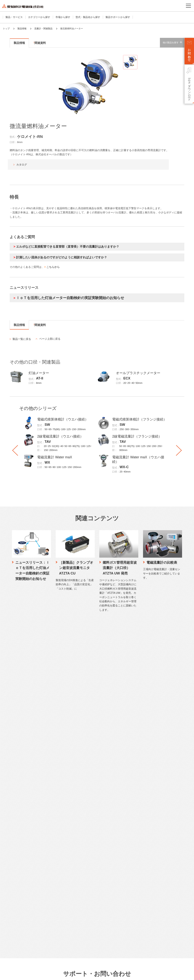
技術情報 (138, 748)
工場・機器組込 (22, 826)
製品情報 (22, 29)
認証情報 (18, 932)
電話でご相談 (80, 782)
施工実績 (137, 793)
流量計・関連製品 (43, 29)
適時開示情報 (80, 904)
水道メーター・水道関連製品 (29, 765)
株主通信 (78, 921)
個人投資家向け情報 (84, 876)
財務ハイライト (81, 871)
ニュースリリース (143, 853)
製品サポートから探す (118, 17)
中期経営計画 (80, 865)
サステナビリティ (143, 808)
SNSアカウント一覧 (144, 950)
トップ (6, 29)
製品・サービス (14, 17)
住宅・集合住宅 (22, 815)
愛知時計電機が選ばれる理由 (148, 754)
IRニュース (79, 882)
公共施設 (18, 831)
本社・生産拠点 (22, 899)
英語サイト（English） (146, 880)
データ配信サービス (24, 793)
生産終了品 (79, 765)
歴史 (16, 927)
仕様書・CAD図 (81, 759)
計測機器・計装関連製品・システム (33, 787)
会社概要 (18, 865)
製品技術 (137, 782)
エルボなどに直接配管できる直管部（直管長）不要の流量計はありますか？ (68, 247)
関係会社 (18, 904)
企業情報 (18, 853)
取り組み (137, 787)
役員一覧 (18, 910)
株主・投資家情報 (83, 853)
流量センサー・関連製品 (27, 776)
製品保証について (83, 813)
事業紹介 (18, 871)
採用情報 (138, 861)
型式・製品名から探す (88, 17)
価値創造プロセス (142, 836)
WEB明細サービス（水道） (28, 799)
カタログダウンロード (85, 754)
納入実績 (137, 799)
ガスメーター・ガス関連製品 (29, 759)
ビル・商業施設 (22, 820)
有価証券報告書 (81, 899)
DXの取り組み (21, 921)
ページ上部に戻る (50, 339)
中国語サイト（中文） (146, 885)
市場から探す (63, 17)
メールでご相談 (81, 776)
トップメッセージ (142, 814)
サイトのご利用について (15, 974)
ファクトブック (81, 887)
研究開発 (137, 776)
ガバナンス (139, 830)
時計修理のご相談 (83, 793)
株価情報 (78, 927)
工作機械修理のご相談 (85, 799)
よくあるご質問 (81, 771)
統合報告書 (79, 915)
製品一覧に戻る (22, 339)
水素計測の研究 (141, 771)
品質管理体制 (140, 765)
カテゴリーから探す (39, 17)
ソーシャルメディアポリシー (73, 974)
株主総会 (78, 932)
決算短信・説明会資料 (85, 893)
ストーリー (19, 876)
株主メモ (78, 938)
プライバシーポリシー (43, 974)
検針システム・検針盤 (25, 782)
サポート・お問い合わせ (87, 748)
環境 (135, 819)
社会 (135, 825)
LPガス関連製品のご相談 (87, 787)
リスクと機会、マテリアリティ (150, 842)
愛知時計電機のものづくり (147, 759)
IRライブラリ (80, 910)
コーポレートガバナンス (27, 887)
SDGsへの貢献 (21, 915)
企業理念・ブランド (24, 882)
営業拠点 (18, 893)
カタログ (22, 165)
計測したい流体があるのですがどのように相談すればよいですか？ (62, 257)
